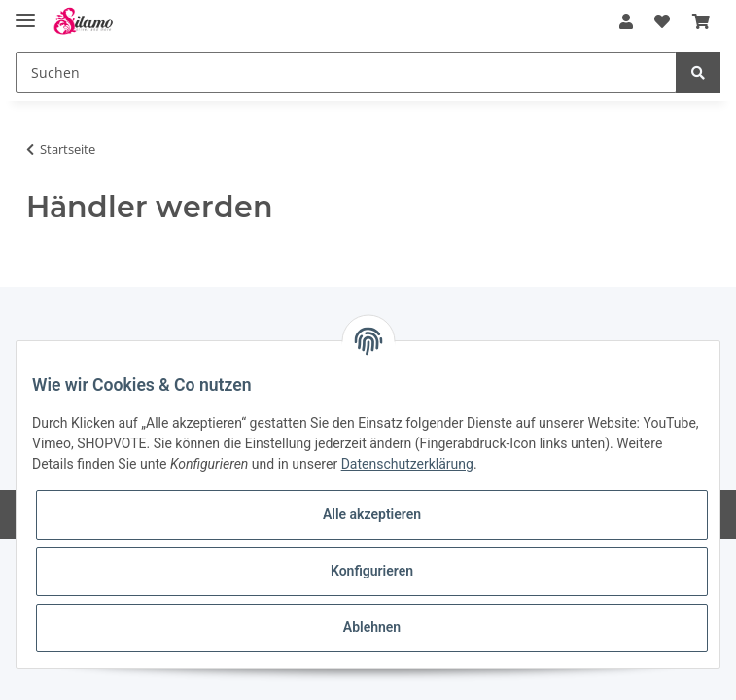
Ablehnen (372, 627)
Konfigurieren (372, 571)
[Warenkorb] (701, 21)
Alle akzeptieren (372, 514)
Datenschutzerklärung (407, 464)
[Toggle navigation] (25, 12)
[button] (626, 21)
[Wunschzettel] (662, 21)
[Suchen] (346, 72)
